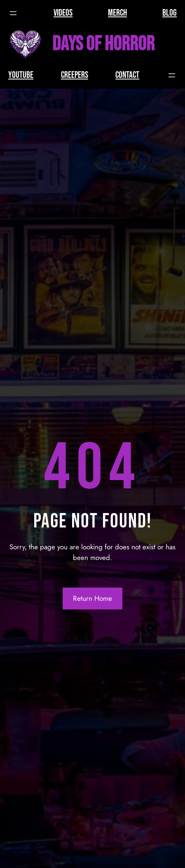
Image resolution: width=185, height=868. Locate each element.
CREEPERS (75, 75)
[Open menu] (13, 13)
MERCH (117, 13)
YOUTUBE (21, 75)
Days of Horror (103, 44)
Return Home (92, 598)
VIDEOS (63, 13)
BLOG (170, 13)
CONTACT (127, 75)
